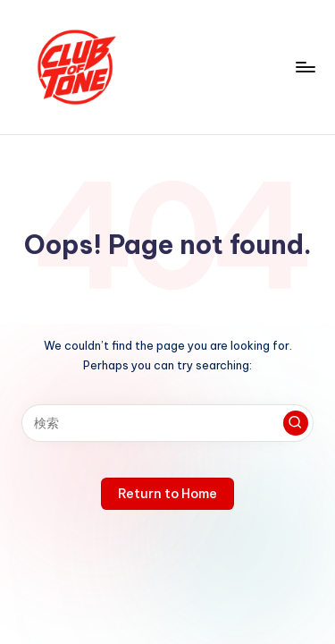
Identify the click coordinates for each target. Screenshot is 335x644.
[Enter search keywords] (167, 423)
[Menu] (305, 67)
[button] (296, 423)
